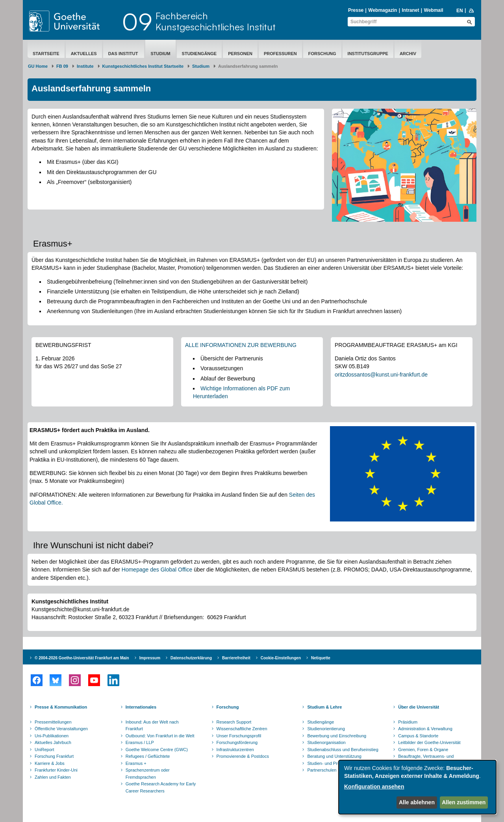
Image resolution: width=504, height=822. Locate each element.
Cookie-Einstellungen (281, 658)
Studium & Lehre (324, 707)
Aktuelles (84, 54)
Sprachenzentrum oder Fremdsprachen (148, 774)
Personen (240, 54)
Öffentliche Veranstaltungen (61, 729)
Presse (356, 10)
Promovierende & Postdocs (243, 756)
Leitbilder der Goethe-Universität (429, 742)
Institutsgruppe (368, 54)
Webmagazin (383, 10)
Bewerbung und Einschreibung (337, 736)
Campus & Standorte (418, 736)
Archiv (408, 54)
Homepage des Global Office (157, 570)
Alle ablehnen (417, 802)
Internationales (141, 707)
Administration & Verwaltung (425, 729)
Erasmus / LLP (140, 742)
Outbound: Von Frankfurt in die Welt (160, 736)
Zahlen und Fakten (53, 777)
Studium (160, 54)
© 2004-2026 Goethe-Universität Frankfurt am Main (82, 658)
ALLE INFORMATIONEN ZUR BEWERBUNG (241, 345)
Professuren (280, 54)
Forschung (322, 54)
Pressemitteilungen (53, 722)
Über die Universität (419, 707)
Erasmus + (136, 763)
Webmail (434, 10)
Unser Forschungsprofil (239, 736)
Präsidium (408, 722)
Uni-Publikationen (52, 736)
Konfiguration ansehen (374, 787)
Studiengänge (199, 54)
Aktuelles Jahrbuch (53, 742)
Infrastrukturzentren (235, 750)
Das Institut (124, 54)
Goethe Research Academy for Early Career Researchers (161, 787)
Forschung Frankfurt (54, 756)
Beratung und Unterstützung (334, 756)
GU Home (38, 66)
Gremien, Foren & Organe (423, 750)
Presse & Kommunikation (61, 707)
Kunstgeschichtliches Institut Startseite (143, 66)
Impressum (150, 658)
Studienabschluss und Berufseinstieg (343, 750)
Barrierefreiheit (236, 658)
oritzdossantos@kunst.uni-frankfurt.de (381, 375)
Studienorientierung (326, 729)
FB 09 (62, 66)
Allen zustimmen (464, 802)
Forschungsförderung (237, 742)
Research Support (234, 722)
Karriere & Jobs (50, 763)
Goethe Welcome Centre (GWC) (157, 750)
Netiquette (321, 658)
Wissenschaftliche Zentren (242, 729)
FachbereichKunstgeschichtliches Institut (216, 21)
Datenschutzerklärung (191, 658)
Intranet (410, 10)
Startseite (46, 54)
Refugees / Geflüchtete (148, 756)
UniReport (44, 750)
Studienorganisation (326, 742)
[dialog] (417, 787)
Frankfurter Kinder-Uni (56, 770)
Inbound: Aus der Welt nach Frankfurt (152, 726)
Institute (85, 66)
